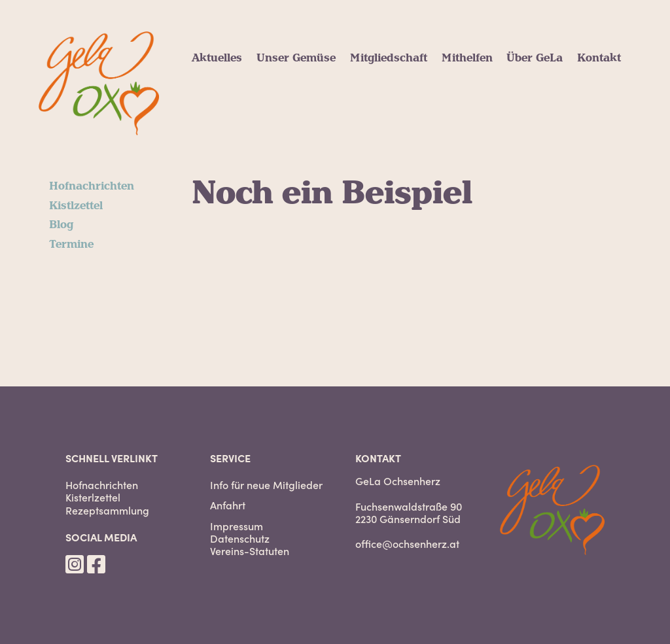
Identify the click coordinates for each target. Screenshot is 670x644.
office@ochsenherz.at (407, 543)
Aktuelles (217, 58)
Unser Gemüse (296, 58)
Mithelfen (467, 58)
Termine (71, 245)
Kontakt (599, 58)
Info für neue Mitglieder (266, 485)
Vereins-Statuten (250, 551)
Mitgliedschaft (389, 58)
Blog (61, 225)
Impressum (237, 526)
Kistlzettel (76, 206)
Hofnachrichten (92, 186)
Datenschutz (240, 538)
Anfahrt (228, 505)
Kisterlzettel (93, 497)
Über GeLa (535, 58)
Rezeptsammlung (107, 510)
